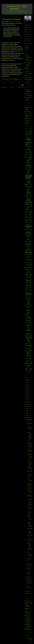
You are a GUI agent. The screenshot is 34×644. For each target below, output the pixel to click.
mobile (27, 269)
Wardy (30, 357)
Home (13, 88)
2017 (27, 398)
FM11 (30, 218)
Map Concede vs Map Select (28, 99)
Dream (30, 195)
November (30, 423)
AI (30, 136)
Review (28, 312)
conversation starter (14, 22)
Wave (31, 359)
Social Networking (14, 80)
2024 (27, 384)
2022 (27, 389)
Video (26, 350)
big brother (30, 151)
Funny (27, 221)
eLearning (28, 201)
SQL (30, 322)
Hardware (28, 233)
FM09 (27, 218)
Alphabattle (28, 138)
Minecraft (27, 268)
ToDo (27, 336)
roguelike (27, 314)
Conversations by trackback (11, 19)
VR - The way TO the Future (28, 65)
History (26, 241)
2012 (27, 409)
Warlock (27, 359)
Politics (27, 291)
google (31, 230)
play (30, 287)
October (29, 559)
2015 (27, 402)
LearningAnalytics (28, 259)
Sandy (28, 316)
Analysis (28, 139)
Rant (31, 306)
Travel (30, 344)
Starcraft (29, 327)
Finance (26, 211)
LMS (31, 263)
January (29, 587)
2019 (27, 393)
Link (28, 263)
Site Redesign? (30, 480)
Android (28, 141)
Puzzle (28, 301)
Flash (27, 216)
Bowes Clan (27, 601)
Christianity (28, 166)
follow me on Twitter (29, 639)
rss (31, 314)
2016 (27, 400)
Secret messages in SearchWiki (30, 436)
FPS (26, 219)
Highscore (29, 236)
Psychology (28, 299)
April (29, 579)
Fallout (27, 209)
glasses (26, 230)
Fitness (30, 214)
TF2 (29, 332)
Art (31, 144)
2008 (27, 417)
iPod (30, 246)
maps (26, 264)
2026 (27, 380)
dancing (30, 185)
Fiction (31, 210)
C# (26, 158)
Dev (27, 194)
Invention (28, 244)
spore (27, 322)
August (29, 568)
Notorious (27, 76)
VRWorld (18, 52)
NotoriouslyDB (28, 77)
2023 (27, 387)
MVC (31, 274)
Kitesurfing (29, 253)
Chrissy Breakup (30, 429)
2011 (27, 411)
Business (30, 156)
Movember (28, 273)
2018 (27, 395)
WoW (30, 370)
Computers (28, 180)
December (30, 419)
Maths (30, 264)
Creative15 (28, 181)
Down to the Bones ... (17, 8)
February (29, 583)
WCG (29, 360)
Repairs (28, 309)
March (29, 581)
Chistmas (29, 164)
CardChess (28, 163)
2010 (27, 413)
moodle (28, 271)
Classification (28, 169)
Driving (27, 196)
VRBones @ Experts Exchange (28, 621)
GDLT (28, 228)
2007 (27, 591)
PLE (27, 289)
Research (28, 311)
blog (7, 80)
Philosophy (28, 286)
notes (30, 279)
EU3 (31, 205)
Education (28, 200)
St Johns (28, 324)
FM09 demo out (29, 545)
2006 (27, 594)
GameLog (28, 226)
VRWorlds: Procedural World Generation (30, 501)
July (28, 572)
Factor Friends (28, 74)
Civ (26, 168)
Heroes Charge (28, 234)
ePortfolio (27, 204)
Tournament (28, 337)
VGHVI (30, 349)
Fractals (30, 219)
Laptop (26, 254)
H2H (28, 231)
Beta (26, 151)
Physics (27, 287)
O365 (27, 283)
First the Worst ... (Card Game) (28, 81)
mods (30, 269)
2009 (27, 415)
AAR (30, 131)
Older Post (20, 88)
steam (28, 329)
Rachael (28, 302)
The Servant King (30, 554)
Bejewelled (28, 149)
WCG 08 (29, 488)
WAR (27, 357)
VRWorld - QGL (28, 603)
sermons (29, 317)
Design (29, 193)
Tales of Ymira (28, 113)
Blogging (30, 153)
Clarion (30, 168)
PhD (30, 284)
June (29, 574)
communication (28, 174)
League (30, 254)
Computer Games (29, 177)
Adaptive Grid (29, 134)
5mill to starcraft (30, 492)
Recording (28, 307)
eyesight (27, 206)
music (27, 274)
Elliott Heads (28, 203)
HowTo (31, 241)
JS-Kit (29, 441)
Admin (27, 136)
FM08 (30, 216)
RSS (21, 85)
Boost (27, 154)
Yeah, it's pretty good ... (30, 463)
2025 (27, 382)
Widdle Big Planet (29, 525)
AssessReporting (29, 146)
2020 (27, 391)
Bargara (29, 148)
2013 (27, 406)
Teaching (28, 330)
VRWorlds (28, 355)
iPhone (27, 246)
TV (27, 347)
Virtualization (28, 354)
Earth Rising (27, 111)
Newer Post (4, 88)
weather (27, 362)
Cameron (30, 158)
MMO (31, 268)
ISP (29, 248)
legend (27, 261)
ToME (31, 336)
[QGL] (27, 131)
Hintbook (28, 238)
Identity (30, 243)
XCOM (28, 372)
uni (21, 80)
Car (27, 159)
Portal (30, 291)
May (28, 576)
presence (28, 292)
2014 (27, 404)
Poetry (30, 289)
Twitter (30, 347)
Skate (27, 319)
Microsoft (28, 266)
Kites (30, 251)
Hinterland (29, 240)
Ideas (26, 243)
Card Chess (27, 72)
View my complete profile (27, 48)
